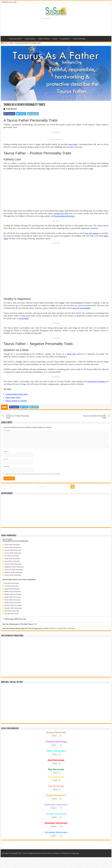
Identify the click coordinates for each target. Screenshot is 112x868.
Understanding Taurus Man (16, 394)
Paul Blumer (11, 109)
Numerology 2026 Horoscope (15, 619)
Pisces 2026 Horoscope (13, 575)
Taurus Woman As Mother (16, 401)
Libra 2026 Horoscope (12, 561)
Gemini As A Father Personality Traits (18, 416)
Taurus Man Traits (13, 397)
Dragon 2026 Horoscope (13, 594)
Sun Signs (5, 853)
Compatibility (64, 39)
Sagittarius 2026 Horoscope (14, 567)
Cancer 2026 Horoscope (13, 553)
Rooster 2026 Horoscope (13, 608)
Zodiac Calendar (44, 39)
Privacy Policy (47, 853)
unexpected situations (96, 381)
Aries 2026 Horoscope (12, 545)
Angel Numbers (30, 39)
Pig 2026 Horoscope (11, 614)
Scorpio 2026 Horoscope (13, 564)
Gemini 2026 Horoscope (13, 550)
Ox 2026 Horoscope (11, 586)
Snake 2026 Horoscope (13, 597)
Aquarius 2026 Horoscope (13, 572)
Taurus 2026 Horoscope (13, 547)
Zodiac (11, 43)
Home (5, 38)
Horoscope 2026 (15, 39)
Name (6, 452)
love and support (92, 233)
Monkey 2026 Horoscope (13, 605)
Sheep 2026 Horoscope (13, 603)
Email (6, 459)
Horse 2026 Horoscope (12, 600)
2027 (35, 624)
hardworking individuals (65, 216)
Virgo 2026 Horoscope (12, 559)
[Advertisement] (56, 511)
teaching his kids (61, 213)
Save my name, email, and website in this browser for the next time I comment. (33, 474)
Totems (55, 39)
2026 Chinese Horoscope (17, 580)
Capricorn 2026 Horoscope (14, 570)
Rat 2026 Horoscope (11, 583)
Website (6, 466)
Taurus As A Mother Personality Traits (94, 416)
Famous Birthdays (79, 39)
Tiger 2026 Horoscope (12, 589)
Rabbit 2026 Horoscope (13, 592)
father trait (71, 354)
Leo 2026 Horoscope (12, 556)
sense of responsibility (81, 308)
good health (24, 318)
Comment (7, 430)
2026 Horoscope (13, 541)
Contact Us (57, 853)
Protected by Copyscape (71, 853)
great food (73, 144)
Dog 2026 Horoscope (12, 611)
